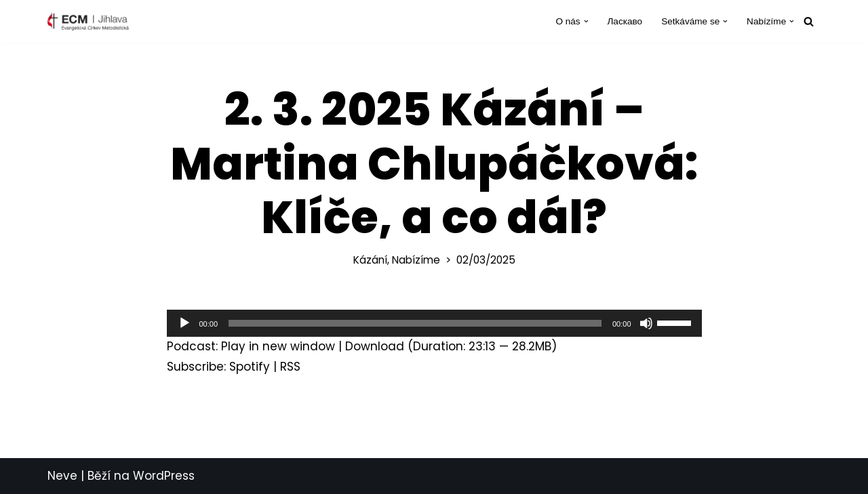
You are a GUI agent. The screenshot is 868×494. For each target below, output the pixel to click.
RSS (290, 367)
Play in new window (278, 346)
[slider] (415, 323)
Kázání (370, 260)
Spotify (250, 367)
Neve (62, 476)
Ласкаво (625, 21)
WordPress (164, 476)
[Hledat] (809, 21)
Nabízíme (416, 260)
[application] (434, 323)
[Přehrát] (184, 323)
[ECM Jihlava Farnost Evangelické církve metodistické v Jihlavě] (88, 21)
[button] (586, 21)
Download (375, 346)
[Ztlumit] (646, 323)
